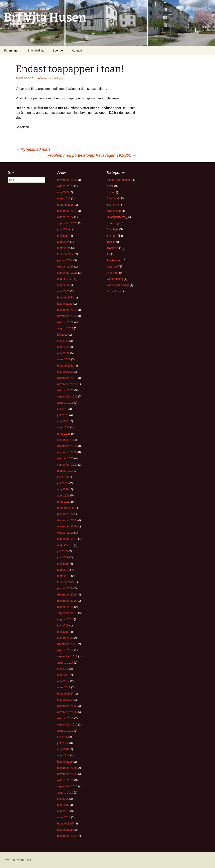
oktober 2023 (65, 267)
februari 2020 (66, 508)
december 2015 (67, 768)
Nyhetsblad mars (33, 149)
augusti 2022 (65, 328)
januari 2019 (65, 588)
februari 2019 (66, 582)
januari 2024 (65, 260)
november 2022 (67, 316)
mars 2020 (64, 502)
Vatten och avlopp (51, 78)
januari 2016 (65, 762)
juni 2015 (63, 799)
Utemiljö (112, 273)
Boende (58, 50)
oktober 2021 (65, 390)
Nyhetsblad (114, 211)
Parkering (113, 223)
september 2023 (67, 273)
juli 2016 (62, 737)
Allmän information (118, 180)
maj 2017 (63, 675)
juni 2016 (63, 743)
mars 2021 (64, 434)
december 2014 (67, 836)
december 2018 (67, 595)
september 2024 (67, 223)
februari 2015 (66, 823)
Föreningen (12, 50)
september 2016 (67, 724)
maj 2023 (63, 285)
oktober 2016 (65, 718)
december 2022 (67, 310)
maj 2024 (63, 236)
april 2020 (63, 495)
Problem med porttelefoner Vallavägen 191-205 (92, 155)
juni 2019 (63, 557)
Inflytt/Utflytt (36, 50)
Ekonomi (112, 205)
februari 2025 (66, 205)
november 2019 (67, 526)
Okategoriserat (116, 217)
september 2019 (67, 539)
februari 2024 (66, 254)
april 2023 (63, 291)
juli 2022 (62, 335)
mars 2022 (64, 359)
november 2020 (67, 452)
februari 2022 (66, 366)
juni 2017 (63, 669)
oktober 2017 (65, 650)
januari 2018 (65, 638)
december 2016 (67, 706)
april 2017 (63, 681)
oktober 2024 (65, 217)
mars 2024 (64, 248)
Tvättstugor (114, 260)
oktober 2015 (65, 780)
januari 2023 (65, 304)
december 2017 (67, 644)
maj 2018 (63, 632)
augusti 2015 (65, 793)
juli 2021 (62, 409)
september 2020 (67, 465)
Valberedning (115, 279)
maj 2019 (63, 564)
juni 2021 (63, 415)
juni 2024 (63, 229)
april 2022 (63, 353)
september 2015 (67, 786)
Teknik (111, 242)
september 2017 (67, 656)
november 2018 (67, 601)
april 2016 (63, 755)
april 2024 (63, 242)
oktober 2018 (65, 607)
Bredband (113, 198)
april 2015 (63, 811)
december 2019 (67, 520)
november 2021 (67, 384)
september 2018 (67, 613)
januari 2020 (65, 514)
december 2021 (67, 378)
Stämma (112, 236)
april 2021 (63, 427)
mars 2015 (64, 817)
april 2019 (63, 570)
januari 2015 (65, 830)
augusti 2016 (65, 731)
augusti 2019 (65, 545)
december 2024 (67, 211)
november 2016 (67, 712)
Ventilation (113, 291)
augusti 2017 (65, 663)
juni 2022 (63, 341)
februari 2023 (66, 297)
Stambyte (113, 229)
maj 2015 (63, 805)
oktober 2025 (65, 186)
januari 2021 (65, 440)
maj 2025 (63, 192)
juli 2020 (62, 477)
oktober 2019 (65, 533)
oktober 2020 (65, 458)
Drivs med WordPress (17, 860)
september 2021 (67, 396)
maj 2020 (63, 489)
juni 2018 (63, 625)
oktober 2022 (65, 322)
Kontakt (77, 50)
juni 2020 (63, 483)
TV (109, 254)
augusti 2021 (65, 403)
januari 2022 (65, 372)
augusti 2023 (65, 279)
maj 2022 (63, 347)
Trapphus (113, 248)
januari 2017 (65, 700)
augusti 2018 (65, 619)
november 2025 (67, 180)
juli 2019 (62, 551)
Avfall (110, 186)
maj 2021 (63, 421)
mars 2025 (64, 198)
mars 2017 (64, 687)
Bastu (110, 192)
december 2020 (67, 446)
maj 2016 (63, 749)
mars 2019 (64, 576)
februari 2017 (66, 694)
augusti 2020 (65, 471)
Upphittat (112, 267)
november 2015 (67, 774)
